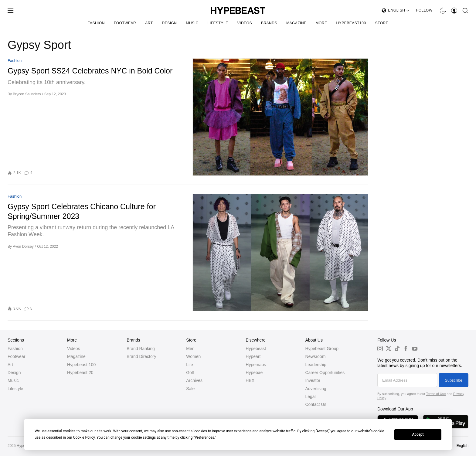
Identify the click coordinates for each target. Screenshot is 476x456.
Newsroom (315, 356)
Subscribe (454, 380)
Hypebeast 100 (81, 365)
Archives (194, 380)
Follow (424, 10)
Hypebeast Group (322, 349)
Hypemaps (256, 365)
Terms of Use (436, 394)
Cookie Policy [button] (84, 437)
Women (193, 356)
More (321, 23)
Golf (190, 373)
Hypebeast (256, 349)
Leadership (316, 365)
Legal (310, 396)
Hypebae (254, 373)
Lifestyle (218, 23)
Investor (313, 380)
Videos (245, 23)
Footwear (125, 23)
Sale (190, 389)
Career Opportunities (325, 373)
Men (190, 349)
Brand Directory (141, 356)
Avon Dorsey (23, 247)
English (399, 10)
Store (382, 23)
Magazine (296, 23)
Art (149, 23)
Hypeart (253, 356)
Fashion (96, 23)
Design (170, 23)
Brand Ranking (141, 349)
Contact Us (316, 404)
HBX (250, 380)
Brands (269, 23)
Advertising (316, 389)
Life (190, 365)
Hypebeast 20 (80, 373)
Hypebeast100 (351, 23)
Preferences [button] (204, 437)
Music (192, 23)
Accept (418, 434)
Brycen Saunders (27, 94)
